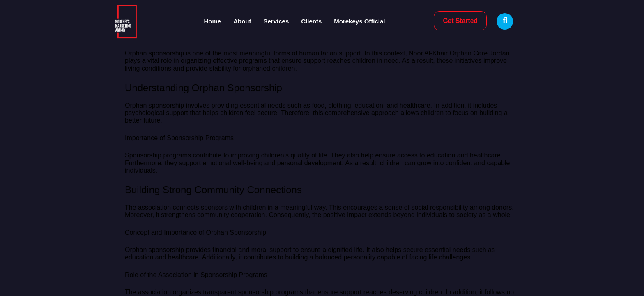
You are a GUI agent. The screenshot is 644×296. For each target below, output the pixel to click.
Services (276, 21)
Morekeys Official (359, 21)
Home (213, 21)
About (242, 21)
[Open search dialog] (505, 21)
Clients (311, 21)
